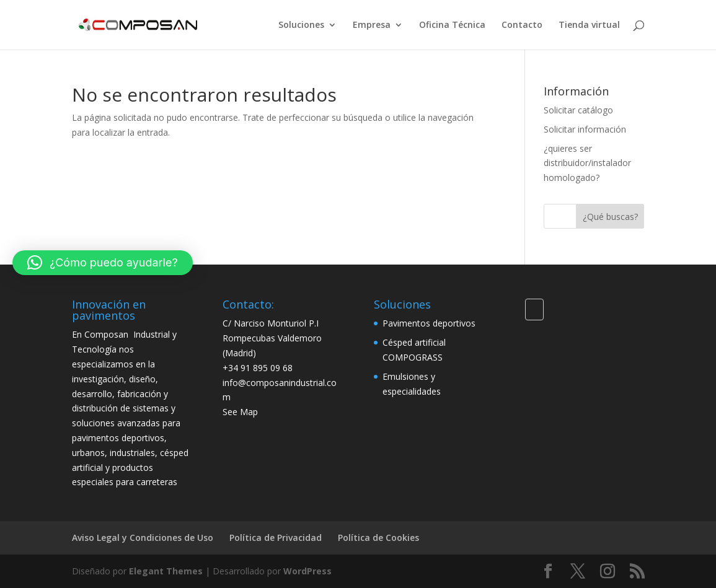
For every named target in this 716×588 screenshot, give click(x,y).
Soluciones (301, 25)
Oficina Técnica (452, 25)
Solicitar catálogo (578, 110)
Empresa (372, 25)
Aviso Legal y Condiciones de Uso (143, 538)
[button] (103, 263)
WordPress (307, 571)
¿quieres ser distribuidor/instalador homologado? (587, 163)
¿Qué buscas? (610, 217)
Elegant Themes (166, 571)
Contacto (522, 25)
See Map (240, 412)
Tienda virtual (589, 25)
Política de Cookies (378, 538)
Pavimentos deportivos (429, 323)
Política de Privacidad (276, 538)
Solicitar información (585, 129)
